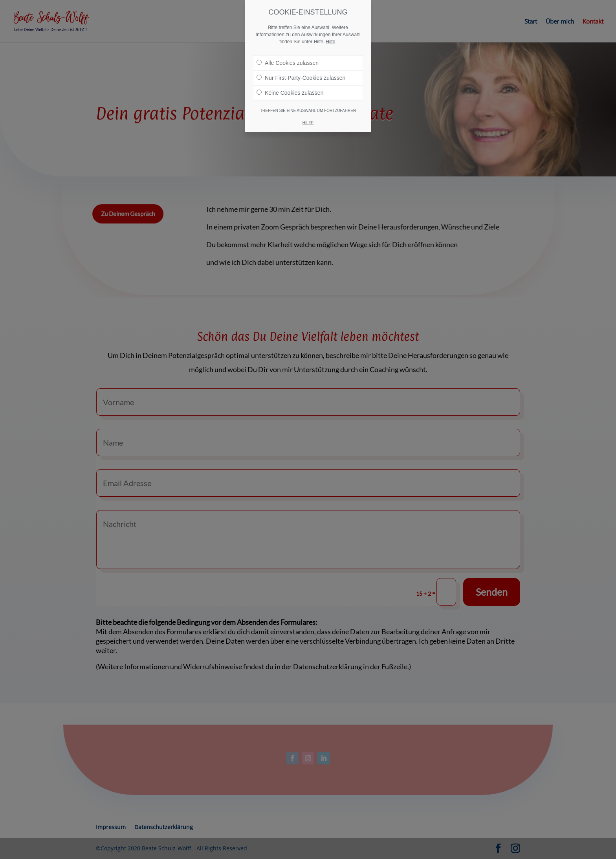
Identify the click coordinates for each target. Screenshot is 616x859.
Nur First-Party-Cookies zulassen (301, 78)
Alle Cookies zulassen (288, 63)
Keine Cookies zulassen (290, 93)
